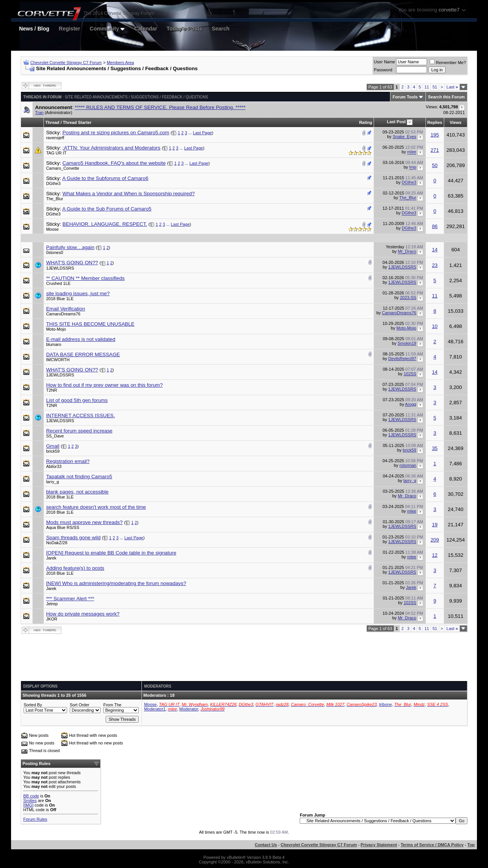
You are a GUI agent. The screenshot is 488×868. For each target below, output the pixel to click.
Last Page (202, 133)
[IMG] (28, 805)
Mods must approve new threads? (84, 522)
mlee (412, 152)
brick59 (53, 451)
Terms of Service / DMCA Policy (432, 845)
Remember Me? (448, 63)
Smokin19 (407, 343)
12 (435, 555)
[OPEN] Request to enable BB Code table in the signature (111, 553)
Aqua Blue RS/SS (63, 527)
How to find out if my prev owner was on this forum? (104, 385)
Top (471, 845)
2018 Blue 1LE (60, 299)
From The (112, 705)
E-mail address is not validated (81, 339)
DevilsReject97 (402, 358)
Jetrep (52, 604)
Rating (366, 122)
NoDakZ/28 (57, 543)
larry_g (53, 482)
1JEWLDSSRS (60, 268)
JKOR (52, 619)
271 (435, 150)
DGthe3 (53, 183)
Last (452, 87)
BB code (31, 796)
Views (456, 122)
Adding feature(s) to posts (75, 568)
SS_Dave (55, 436)
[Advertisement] (244, 658)
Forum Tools (405, 97)
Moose (52, 229)
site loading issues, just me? (78, 293)
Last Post (396, 122)
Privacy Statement (379, 845)
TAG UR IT (56, 153)
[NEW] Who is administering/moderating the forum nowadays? (116, 583)
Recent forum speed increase (79, 431)
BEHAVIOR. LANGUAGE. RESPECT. (105, 224)
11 (427, 87)
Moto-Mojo (56, 329)
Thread (52, 122)
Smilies (30, 800)
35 (435, 448)
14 (435, 250)
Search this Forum (447, 97)
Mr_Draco (407, 252)
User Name (385, 62)
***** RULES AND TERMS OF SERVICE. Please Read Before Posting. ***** (160, 107)
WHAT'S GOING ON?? (72, 263)
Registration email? (68, 461)
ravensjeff (55, 138)
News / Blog (34, 29)
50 (435, 165)
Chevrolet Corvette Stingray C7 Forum (66, 63)
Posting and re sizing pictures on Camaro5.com (116, 133)
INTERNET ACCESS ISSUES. (80, 416)
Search (221, 29)
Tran (39, 113)
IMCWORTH (58, 360)
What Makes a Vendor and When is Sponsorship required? (129, 194)
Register (69, 29)
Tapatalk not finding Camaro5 (79, 477)
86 (435, 226)
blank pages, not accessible (77, 492)
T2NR (52, 390)
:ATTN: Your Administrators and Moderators (112, 148)
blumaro (54, 344)
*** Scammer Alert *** (70, 599)
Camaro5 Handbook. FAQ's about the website (114, 163)
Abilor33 (54, 466)
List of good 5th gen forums (77, 400)
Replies (435, 122)
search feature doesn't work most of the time (96, 507)
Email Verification (66, 309)
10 (435, 326)
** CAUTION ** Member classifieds (85, 278)
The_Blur (55, 199)
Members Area (120, 63)
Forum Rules (35, 819)
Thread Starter (77, 122)
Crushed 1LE (58, 283)
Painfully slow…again (70, 247)
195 (435, 135)
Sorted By (33, 705)
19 (435, 525)
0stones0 (55, 252)
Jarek (51, 558)
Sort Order (79, 705)
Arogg (410, 404)
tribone (385, 704)
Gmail (53, 446)
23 (435, 265)
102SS (410, 374)
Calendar (146, 29)
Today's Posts (184, 29)
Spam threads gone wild (73, 538)
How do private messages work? (83, 614)
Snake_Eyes (405, 137)
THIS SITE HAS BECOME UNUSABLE (90, 324)
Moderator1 (155, 709)
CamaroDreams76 (63, 314)
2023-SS (408, 297)
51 (435, 87)
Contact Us (266, 845)
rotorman (408, 465)
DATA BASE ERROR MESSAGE (83, 354)
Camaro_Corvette (63, 168)
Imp (413, 167)
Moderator (189, 709)
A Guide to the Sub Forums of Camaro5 (107, 209)
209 (435, 540)
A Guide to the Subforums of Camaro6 (105, 178)
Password (383, 70)
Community (107, 29)
